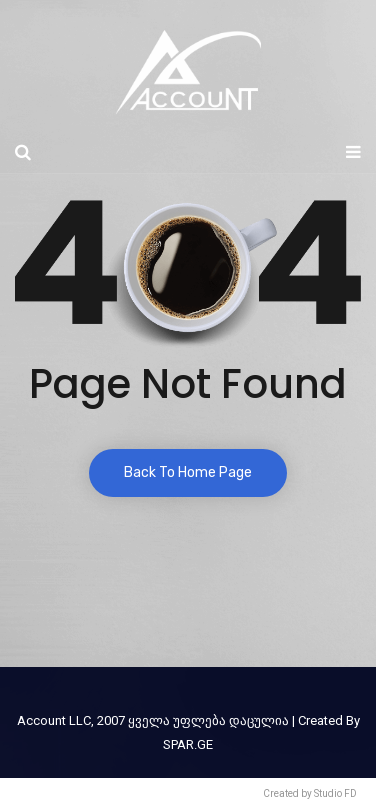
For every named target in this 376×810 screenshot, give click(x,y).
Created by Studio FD (310, 793)
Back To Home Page (188, 472)
